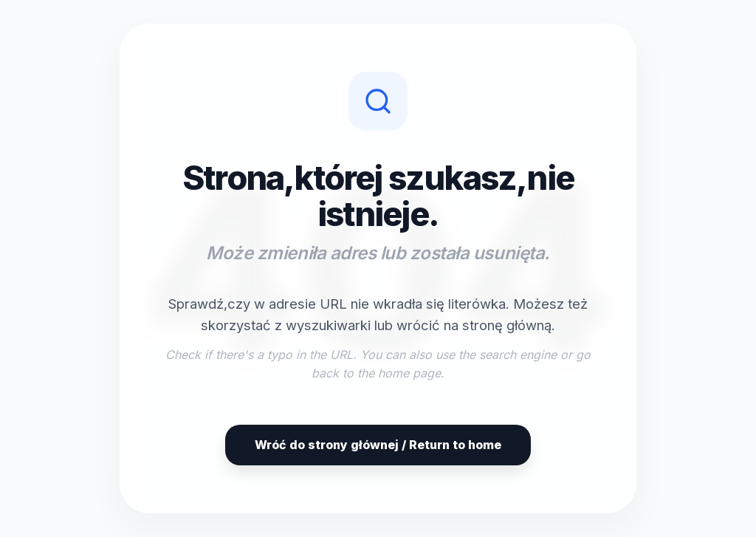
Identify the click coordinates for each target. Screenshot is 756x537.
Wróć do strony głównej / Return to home (378, 445)
